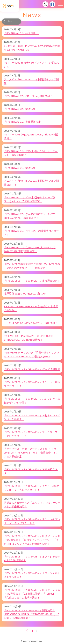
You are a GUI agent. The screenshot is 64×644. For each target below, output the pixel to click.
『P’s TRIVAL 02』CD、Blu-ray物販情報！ (28, 96)
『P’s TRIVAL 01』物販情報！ (21, 168)
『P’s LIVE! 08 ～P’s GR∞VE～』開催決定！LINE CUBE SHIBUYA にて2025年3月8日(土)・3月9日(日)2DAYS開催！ (32, 614)
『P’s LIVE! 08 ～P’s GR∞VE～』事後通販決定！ (32, 281)
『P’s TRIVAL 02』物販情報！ (21, 33)
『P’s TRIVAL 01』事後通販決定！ (24, 122)
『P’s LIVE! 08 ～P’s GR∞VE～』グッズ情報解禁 (32, 369)
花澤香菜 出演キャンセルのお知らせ (25, 294)
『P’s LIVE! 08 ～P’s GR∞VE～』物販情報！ (31, 323)
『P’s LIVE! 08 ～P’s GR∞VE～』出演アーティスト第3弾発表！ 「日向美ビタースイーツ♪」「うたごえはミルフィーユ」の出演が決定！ (32, 540)
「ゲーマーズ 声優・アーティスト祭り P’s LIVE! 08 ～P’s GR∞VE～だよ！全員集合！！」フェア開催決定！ (31, 453)
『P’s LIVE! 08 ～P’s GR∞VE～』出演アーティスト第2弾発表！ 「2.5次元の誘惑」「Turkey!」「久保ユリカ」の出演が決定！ (32, 594)
